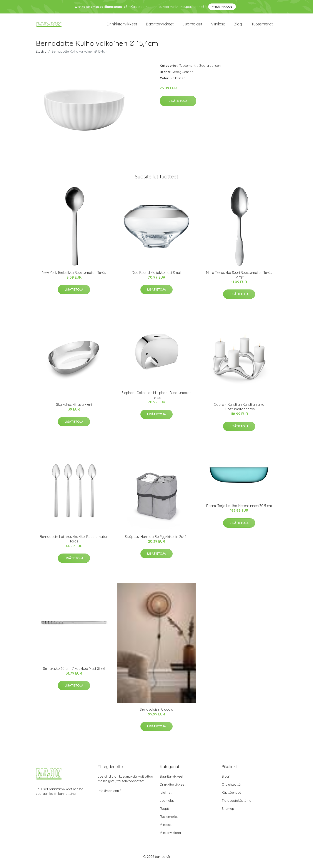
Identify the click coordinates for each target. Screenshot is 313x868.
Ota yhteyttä (231, 788)
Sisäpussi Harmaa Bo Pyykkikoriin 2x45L (156, 540)
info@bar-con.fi (110, 795)
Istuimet (166, 796)
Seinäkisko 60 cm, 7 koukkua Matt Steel (74, 672)
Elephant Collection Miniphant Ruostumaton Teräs (156, 399)
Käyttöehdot (231, 796)
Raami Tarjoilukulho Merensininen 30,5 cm (239, 509)
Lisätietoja (178, 105)
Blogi (238, 26)
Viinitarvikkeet (170, 837)
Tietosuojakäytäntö (237, 804)
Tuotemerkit (262, 26)
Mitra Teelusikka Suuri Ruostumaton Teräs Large (239, 279)
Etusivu (41, 55)
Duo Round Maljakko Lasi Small (157, 276)
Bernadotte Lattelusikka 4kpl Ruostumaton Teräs (74, 543)
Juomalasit (192, 26)
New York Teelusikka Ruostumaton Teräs (74, 276)
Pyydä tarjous (222, 7)
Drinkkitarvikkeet (122, 26)
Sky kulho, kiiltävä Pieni (74, 408)
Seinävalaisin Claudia (156, 713)
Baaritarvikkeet (160, 26)
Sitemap (228, 812)
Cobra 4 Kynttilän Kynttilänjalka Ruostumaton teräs (239, 411)
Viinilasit (218, 26)
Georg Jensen (210, 69)
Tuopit (164, 812)
